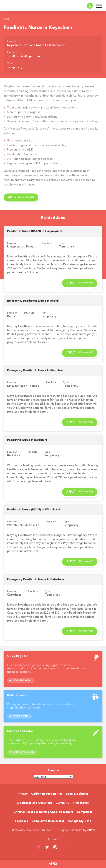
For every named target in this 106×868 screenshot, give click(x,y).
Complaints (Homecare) (48, 821)
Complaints (85, 812)
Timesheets (81, 803)
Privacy (23, 794)
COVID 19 (62, 803)
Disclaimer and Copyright (35, 803)
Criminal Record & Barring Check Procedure (43, 812)
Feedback (22, 821)
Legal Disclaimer (77, 794)
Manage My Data (79, 821)
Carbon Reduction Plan (47, 794)
